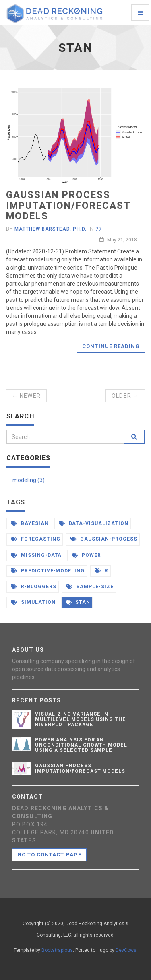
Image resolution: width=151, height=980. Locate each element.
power (86, 555)
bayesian (30, 523)
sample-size (90, 587)
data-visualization (94, 523)
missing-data (36, 555)
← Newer (26, 396)
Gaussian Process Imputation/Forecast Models (68, 205)
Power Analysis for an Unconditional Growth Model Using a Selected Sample (81, 745)
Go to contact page (49, 855)
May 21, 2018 (118, 240)
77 (99, 229)
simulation (33, 602)
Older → (125, 396)
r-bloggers (34, 587)
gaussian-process (104, 539)
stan (78, 602)
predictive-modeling (48, 571)
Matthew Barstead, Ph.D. (51, 229)
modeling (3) (29, 480)
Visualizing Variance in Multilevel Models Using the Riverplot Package (81, 719)
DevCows (126, 950)
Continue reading (111, 346)
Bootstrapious (57, 950)
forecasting (36, 539)
